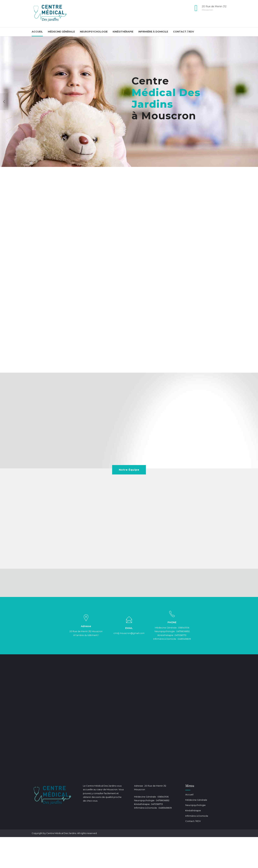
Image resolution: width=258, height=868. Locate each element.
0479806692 (183, 632)
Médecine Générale (61, 32)
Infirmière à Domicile (153, 32)
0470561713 (180, 636)
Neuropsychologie (94, 32)
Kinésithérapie (123, 32)
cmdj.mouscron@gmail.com (129, 634)
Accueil (37, 32)
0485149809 (184, 639)
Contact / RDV (183, 32)
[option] (129, 102)
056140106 (184, 628)
